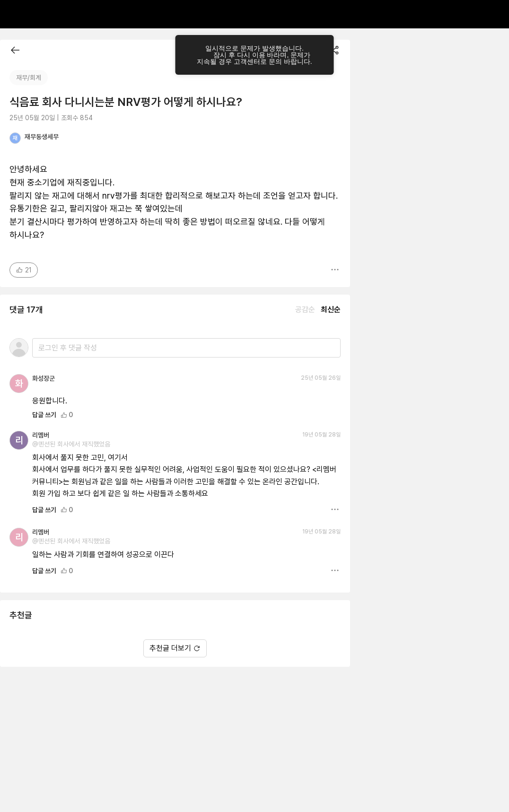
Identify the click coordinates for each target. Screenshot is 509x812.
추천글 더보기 (175, 648)
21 (24, 270)
